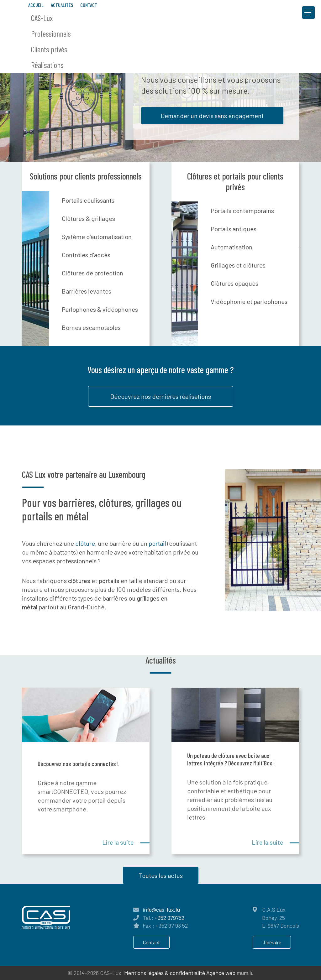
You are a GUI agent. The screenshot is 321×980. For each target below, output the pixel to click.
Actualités (62, 5)
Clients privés (49, 49)
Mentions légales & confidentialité (165, 973)
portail (158, 543)
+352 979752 (169, 918)
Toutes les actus (161, 875)
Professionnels (51, 34)
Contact (89, 5)
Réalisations (47, 65)
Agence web (221, 973)
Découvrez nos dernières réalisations (161, 396)
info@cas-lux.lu (161, 910)
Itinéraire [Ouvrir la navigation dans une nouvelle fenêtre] (272, 942)
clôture (85, 543)
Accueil (36, 5)
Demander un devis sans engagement (212, 116)
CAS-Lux (42, 18)
